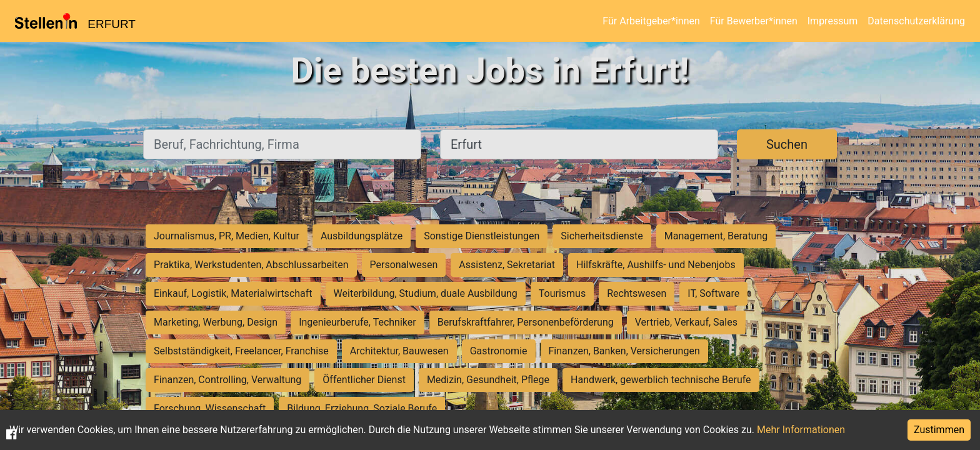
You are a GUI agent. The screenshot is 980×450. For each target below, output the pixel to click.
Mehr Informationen (801, 430)
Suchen (787, 144)
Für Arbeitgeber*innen (651, 21)
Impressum (833, 21)
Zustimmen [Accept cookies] (939, 430)
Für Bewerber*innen (754, 21)
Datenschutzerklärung (916, 21)
